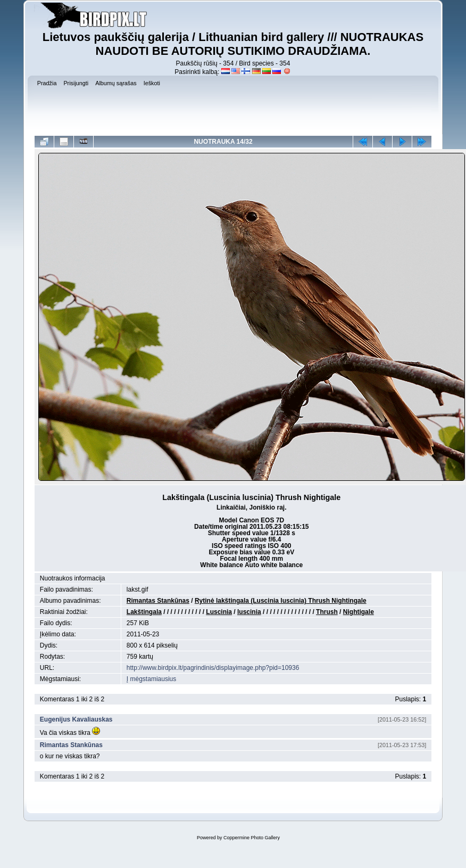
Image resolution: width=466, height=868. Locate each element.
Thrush (327, 612)
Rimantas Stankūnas (158, 601)
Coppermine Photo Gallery (252, 838)
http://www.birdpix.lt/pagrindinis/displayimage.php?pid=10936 (213, 668)
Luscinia (219, 612)
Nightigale (359, 612)
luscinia (249, 612)
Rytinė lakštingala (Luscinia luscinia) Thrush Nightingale (281, 601)
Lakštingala (144, 612)
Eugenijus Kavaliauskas (76, 719)
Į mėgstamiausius (151, 679)
